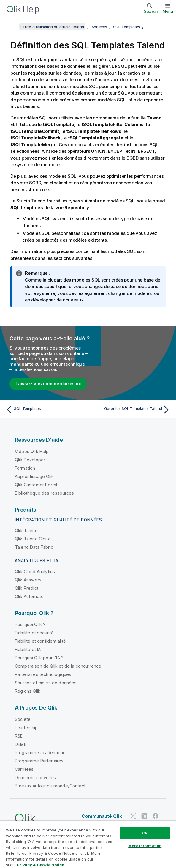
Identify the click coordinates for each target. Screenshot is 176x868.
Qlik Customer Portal (36, 485)
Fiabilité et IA (28, 649)
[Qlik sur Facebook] (156, 816)
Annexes (99, 27)
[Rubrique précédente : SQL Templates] (45, 410)
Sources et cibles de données (46, 683)
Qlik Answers (28, 580)
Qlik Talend (26, 530)
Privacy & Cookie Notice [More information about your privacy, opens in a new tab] (41, 865)
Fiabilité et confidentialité (40, 641)
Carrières (24, 769)
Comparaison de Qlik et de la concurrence (58, 666)
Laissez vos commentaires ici (48, 384)
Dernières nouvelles (35, 777)
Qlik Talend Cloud (33, 539)
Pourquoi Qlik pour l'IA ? (39, 658)
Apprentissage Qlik (34, 476)
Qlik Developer (30, 460)
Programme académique (40, 753)
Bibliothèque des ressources (44, 493)
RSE (19, 736)
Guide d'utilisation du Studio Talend (52, 27)
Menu (168, 11)
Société (23, 719)
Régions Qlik (28, 691)
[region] (88, 844)
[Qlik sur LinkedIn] (144, 816)
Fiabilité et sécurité (34, 633)
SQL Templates (127, 27)
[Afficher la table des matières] (12, 27)
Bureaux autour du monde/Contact (50, 786)
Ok (145, 833)
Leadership (26, 728)
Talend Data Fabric (34, 547)
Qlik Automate (29, 596)
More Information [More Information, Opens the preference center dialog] (145, 846)
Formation (25, 468)
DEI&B (21, 744)
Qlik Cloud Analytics (35, 571)
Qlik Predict (27, 588)
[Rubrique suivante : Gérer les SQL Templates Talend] (131, 410)
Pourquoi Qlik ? (30, 624)
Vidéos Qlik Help (32, 451)
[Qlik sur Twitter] (133, 816)
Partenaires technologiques (43, 674)
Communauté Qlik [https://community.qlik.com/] (102, 816)
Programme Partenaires (39, 761)
